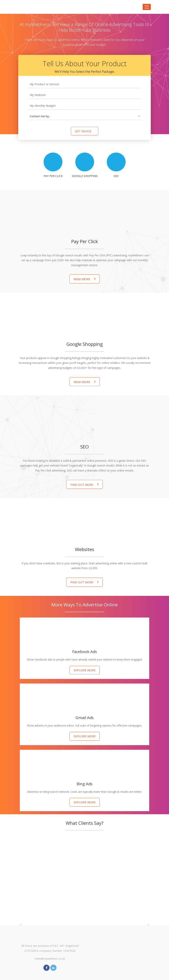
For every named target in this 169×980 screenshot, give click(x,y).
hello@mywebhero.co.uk (50, 959)
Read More (85, 279)
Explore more (85, 670)
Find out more (84, 484)
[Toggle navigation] (147, 7)
